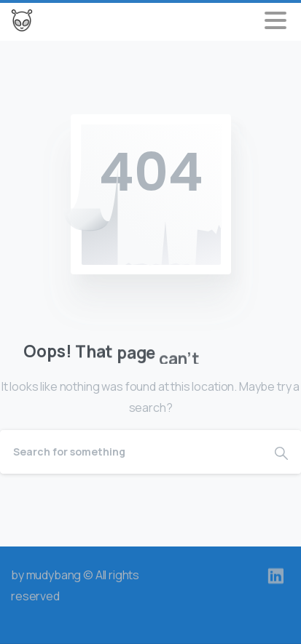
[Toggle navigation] (275, 20)
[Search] (131, 452)
